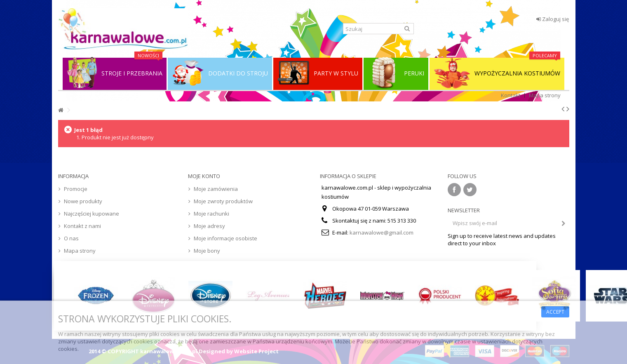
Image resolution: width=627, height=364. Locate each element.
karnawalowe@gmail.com (382, 232)
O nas (71, 238)
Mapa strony (545, 95)
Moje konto (204, 176)
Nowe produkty (83, 201)
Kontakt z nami (82, 226)
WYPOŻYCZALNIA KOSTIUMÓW (497, 73)
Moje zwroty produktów (223, 201)
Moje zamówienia (216, 189)
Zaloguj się (553, 19)
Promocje (76, 189)
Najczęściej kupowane (92, 214)
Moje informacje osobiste (225, 238)
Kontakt (511, 95)
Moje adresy (209, 226)
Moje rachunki (211, 214)
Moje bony (207, 251)
